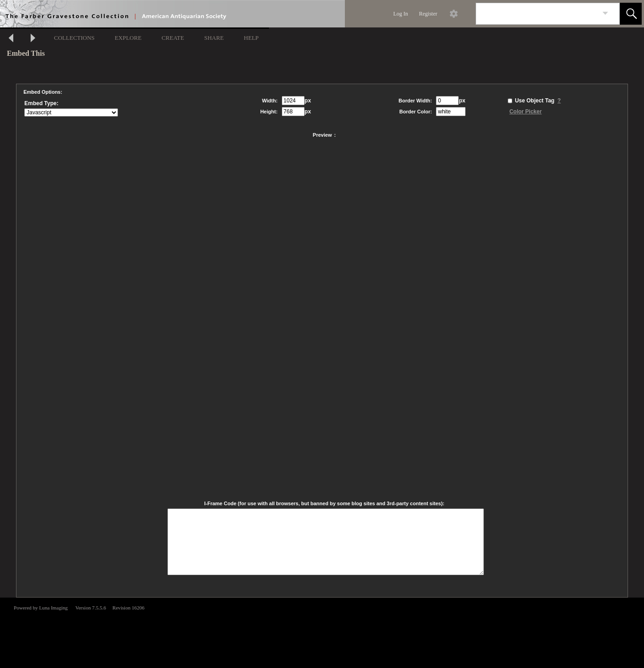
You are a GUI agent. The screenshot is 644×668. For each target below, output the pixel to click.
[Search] (537, 14)
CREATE (173, 38)
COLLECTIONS (74, 38)
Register (428, 14)
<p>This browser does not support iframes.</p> (322, 632)
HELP (251, 38)
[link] (605, 13)
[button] (631, 14)
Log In (401, 14)
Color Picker (526, 112)
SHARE (214, 38)
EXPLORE (128, 38)
